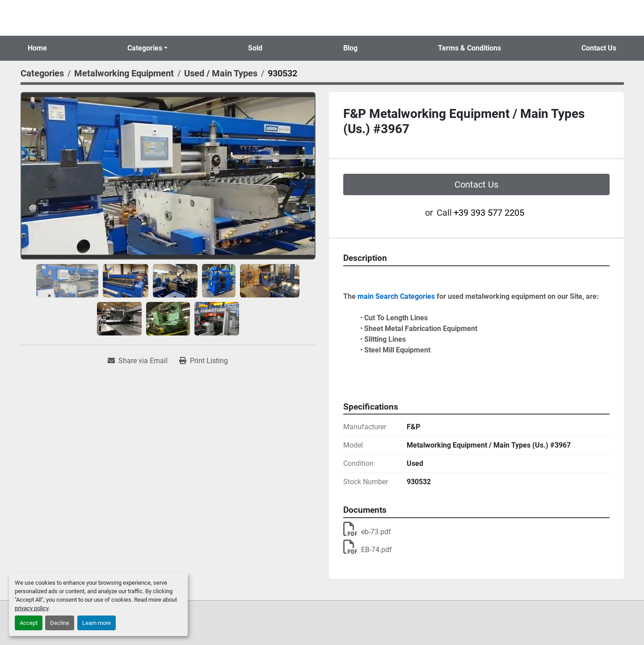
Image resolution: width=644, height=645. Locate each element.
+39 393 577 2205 (489, 213)
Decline (60, 623)
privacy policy (32, 608)
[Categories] (42, 73)
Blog (350, 48)
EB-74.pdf (368, 550)
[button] (147, 48)
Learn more (97, 623)
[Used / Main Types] (221, 73)
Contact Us (599, 48)
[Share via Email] (138, 361)
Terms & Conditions (469, 48)
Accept (29, 623)
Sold (255, 48)
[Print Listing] (204, 361)
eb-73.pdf (367, 532)
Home (37, 48)
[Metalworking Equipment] (124, 73)
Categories (145, 48)
